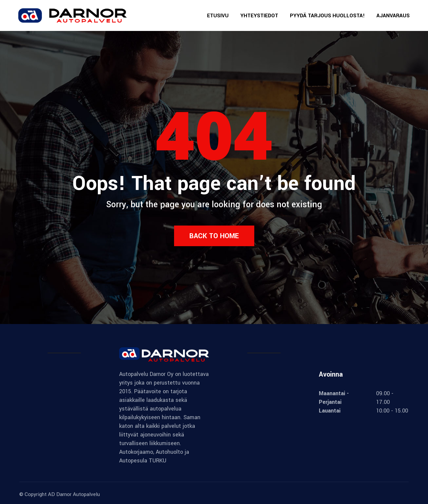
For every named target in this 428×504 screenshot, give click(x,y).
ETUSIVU (218, 16)
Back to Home (214, 236)
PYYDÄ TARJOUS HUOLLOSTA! (327, 16)
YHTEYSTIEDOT (259, 16)
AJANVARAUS (393, 16)
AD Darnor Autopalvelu (74, 494)
